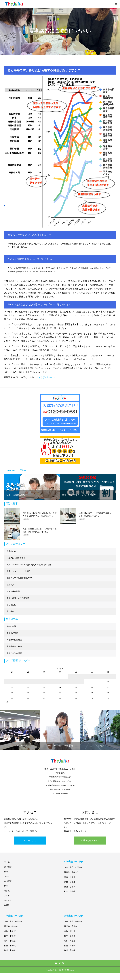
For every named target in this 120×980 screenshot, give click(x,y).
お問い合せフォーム (90, 840)
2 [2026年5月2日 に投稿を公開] (92, 676)
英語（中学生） (11, 950)
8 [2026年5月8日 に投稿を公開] (76, 682)
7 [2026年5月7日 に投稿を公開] (60, 682)
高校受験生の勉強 (14, 640)
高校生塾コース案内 (74, 916)
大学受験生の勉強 (14, 646)
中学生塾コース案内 (14, 916)
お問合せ (8, 905)
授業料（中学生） (12, 926)
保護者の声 (11, 551)
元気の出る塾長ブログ (16, 558)
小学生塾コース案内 (74, 862)
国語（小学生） (71, 877)
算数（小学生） (71, 882)
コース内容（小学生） (73, 867)
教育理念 (8, 867)
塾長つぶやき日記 (14, 653)
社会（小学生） (71, 891)
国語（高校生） (71, 931)
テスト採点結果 (13, 591)
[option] (32, 487)
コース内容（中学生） (13, 922)
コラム (7, 891)
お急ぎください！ (47, 377)
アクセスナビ (30, 840)
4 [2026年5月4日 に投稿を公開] (12, 682)
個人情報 (8, 900)
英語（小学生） (71, 887)
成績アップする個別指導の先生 (20, 578)
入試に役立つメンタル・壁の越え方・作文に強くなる (29, 565)
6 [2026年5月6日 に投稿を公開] (44, 682)
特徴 (6, 872)
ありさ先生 (11, 605)
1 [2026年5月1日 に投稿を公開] (76, 676)
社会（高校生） (71, 946)
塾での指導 (11, 626)
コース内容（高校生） (73, 922)
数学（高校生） (71, 936)
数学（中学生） (11, 936)
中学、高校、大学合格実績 (18, 598)
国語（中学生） (11, 931)
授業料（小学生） (72, 872)
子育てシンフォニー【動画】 (19, 571)
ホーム (7, 862)
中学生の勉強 (12, 633)
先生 (6, 886)
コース (7, 876)
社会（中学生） (11, 946)
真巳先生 (10, 611)
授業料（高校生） (72, 926)
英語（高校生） (71, 950)
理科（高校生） (71, 941)
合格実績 (8, 881)
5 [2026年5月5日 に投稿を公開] (28, 682)
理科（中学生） (11, 941)
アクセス (8, 896)
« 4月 (6, 702)
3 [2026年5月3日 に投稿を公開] (108, 676)
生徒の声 (10, 585)
